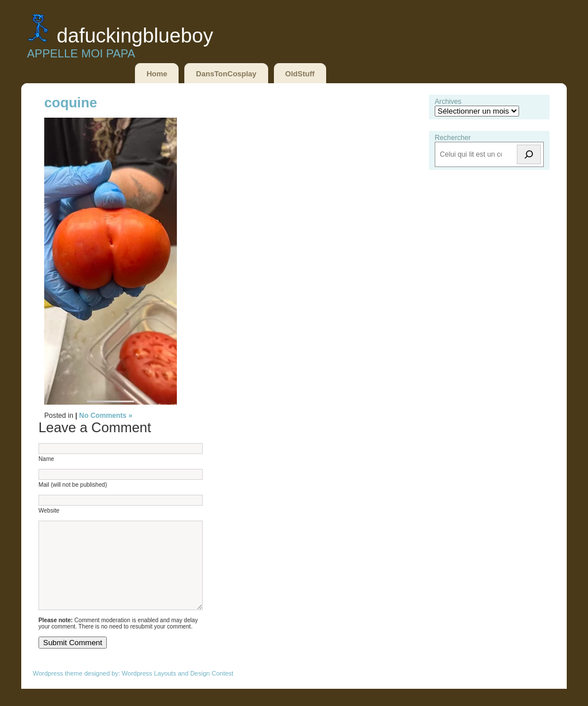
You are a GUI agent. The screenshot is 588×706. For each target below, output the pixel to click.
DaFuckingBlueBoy (135, 35)
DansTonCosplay (226, 74)
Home (157, 74)
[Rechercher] (529, 154)
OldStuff (300, 74)
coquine (71, 102)
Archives (448, 102)
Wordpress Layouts (149, 691)
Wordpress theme (58, 691)
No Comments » (106, 416)
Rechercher (453, 138)
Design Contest (212, 691)
